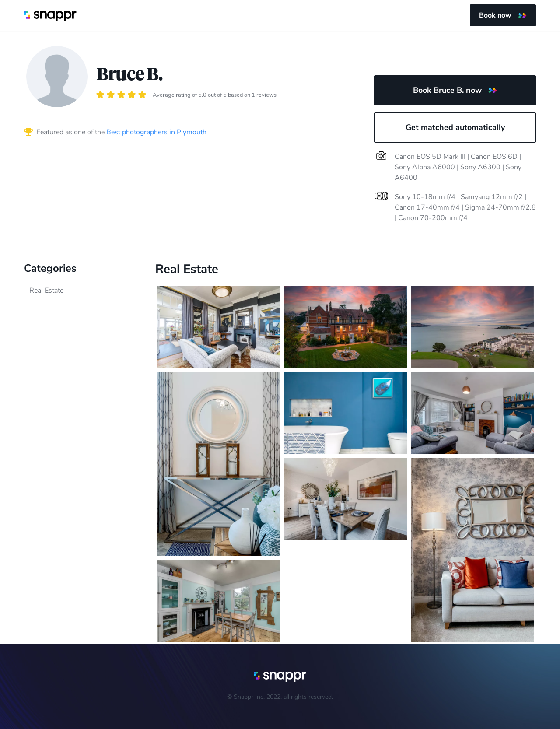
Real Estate (46, 291)
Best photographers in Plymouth (156, 132)
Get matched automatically (455, 127)
